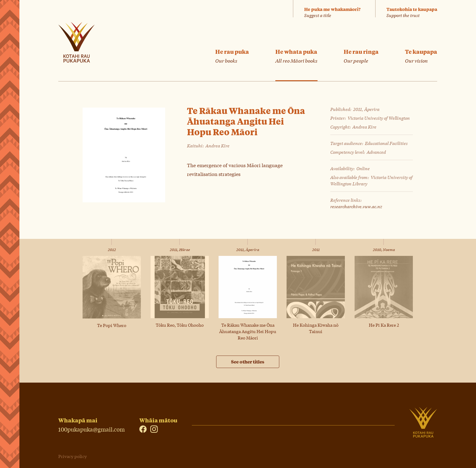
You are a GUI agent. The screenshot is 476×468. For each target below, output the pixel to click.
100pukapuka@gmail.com (92, 429)
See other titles (248, 361)
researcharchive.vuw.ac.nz (356, 206)
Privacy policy (73, 456)
